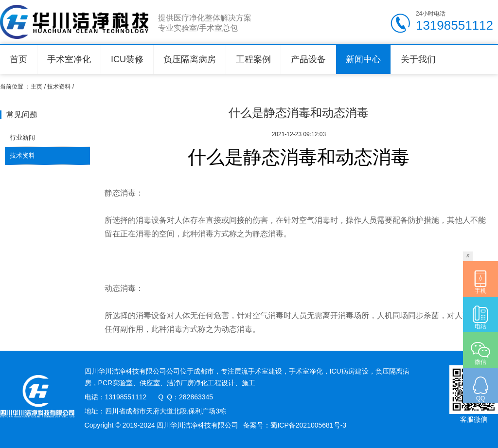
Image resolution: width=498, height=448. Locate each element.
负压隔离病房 (190, 59)
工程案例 (253, 59)
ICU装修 (127, 59)
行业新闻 (22, 137)
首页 (18, 59)
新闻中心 (363, 59)
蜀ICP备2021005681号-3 (308, 425)
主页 (36, 87)
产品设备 (308, 59)
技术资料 (59, 87)
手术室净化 (69, 59)
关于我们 (418, 59)
